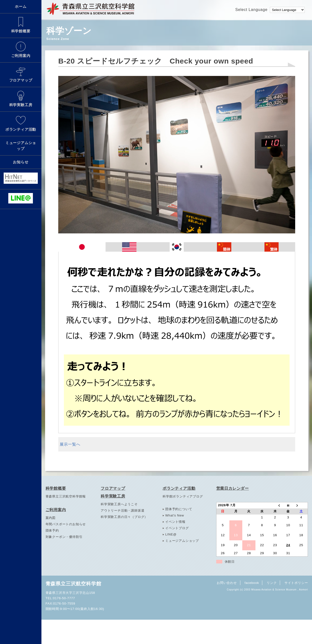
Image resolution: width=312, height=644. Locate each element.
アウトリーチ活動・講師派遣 (122, 511)
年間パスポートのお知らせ (66, 524)
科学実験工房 (21, 99)
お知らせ (21, 162)
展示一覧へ (70, 444)
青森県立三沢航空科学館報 (66, 496)
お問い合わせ (227, 583)
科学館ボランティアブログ (183, 496)
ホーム (21, 6)
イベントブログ (177, 528)
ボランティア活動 (21, 123)
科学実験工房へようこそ (119, 504)
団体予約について (179, 509)
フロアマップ (21, 74)
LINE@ (171, 534)
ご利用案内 (21, 50)
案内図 (51, 518)
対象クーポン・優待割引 (64, 537)
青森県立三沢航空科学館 (73, 584)
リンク (272, 583)
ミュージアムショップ (21, 146)
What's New (175, 515)
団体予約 (52, 530)
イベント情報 (175, 522)
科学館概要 (21, 25)
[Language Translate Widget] (287, 10)
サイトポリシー (296, 583)
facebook (252, 583)
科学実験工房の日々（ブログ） (124, 517)
